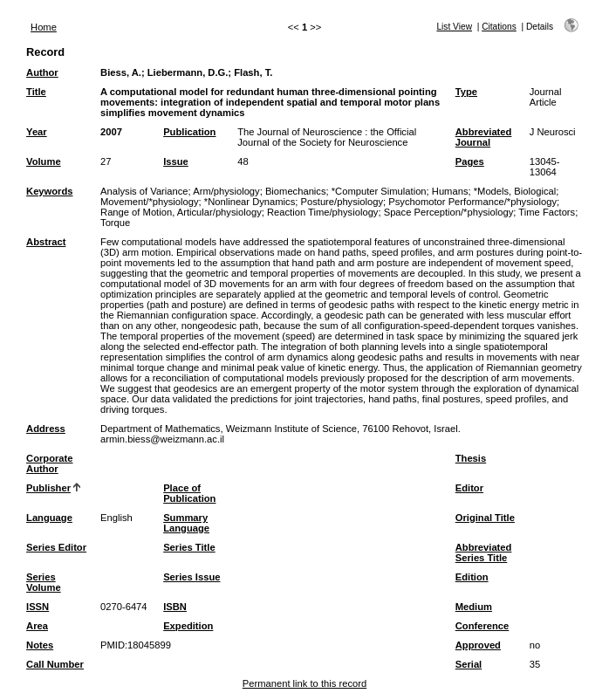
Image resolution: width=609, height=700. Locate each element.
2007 (111, 132)
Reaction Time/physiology (322, 212)
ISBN (175, 607)
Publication (189, 132)
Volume (44, 161)
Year (37, 132)
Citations (499, 27)
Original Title (485, 518)
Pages (470, 161)
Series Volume (44, 582)
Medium (474, 607)
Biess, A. (121, 72)
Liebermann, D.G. (188, 72)
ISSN (38, 607)
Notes (40, 645)
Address (46, 429)
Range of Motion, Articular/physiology (181, 212)
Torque (115, 223)
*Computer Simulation (379, 191)
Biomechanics (296, 191)
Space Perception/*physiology (449, 212)
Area (37, 626)
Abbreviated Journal (484, 137)
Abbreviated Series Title (484, 552)
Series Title (189, 547)
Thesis (471, 458)
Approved (478, 645)
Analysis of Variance (144, 191)
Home (44, 27)
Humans (450, 191)
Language (49, 518)
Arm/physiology (226, 191)
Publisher (48, 488)
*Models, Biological (515, 191)
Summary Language (186, 523)
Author (42, 72)
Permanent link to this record (304, 683)
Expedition (188, 626)
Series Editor (56, 547)
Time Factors (547, 212)
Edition (472, 577)
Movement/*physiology (150, 202)
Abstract (46, 242)
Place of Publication (189, 493)
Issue (176, 161)
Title (36, 92)
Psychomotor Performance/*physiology (472, 202)
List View (454, 27)
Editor (469, 488)
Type (466, 92)
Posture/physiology (342, 202)
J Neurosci (553, 132)
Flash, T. (253, 72)
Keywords (49, 191)
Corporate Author (49, 463)
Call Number (55, 664)
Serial (469, 664)
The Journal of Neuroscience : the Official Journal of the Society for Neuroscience (327, 137)
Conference (482, 626)
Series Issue (192, 577)
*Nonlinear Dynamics (250, 202)
